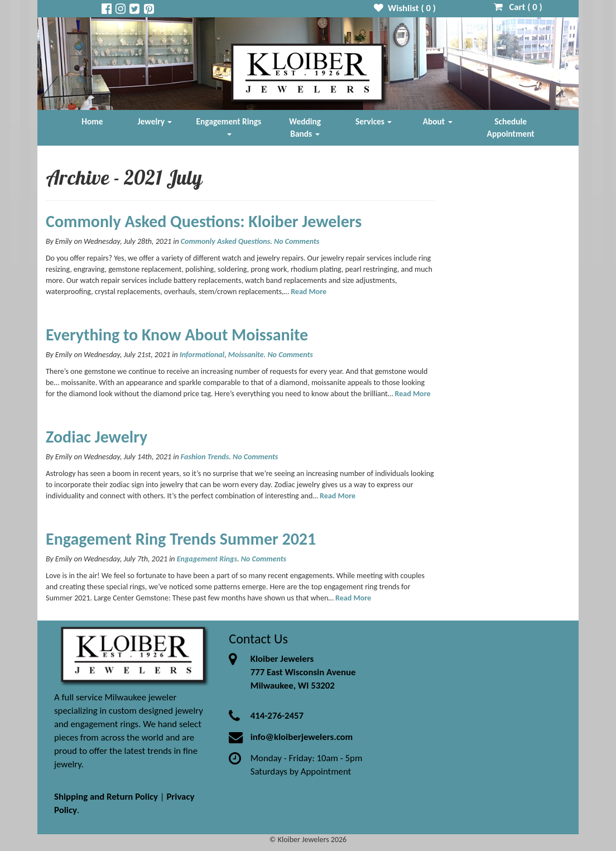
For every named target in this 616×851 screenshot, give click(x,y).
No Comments (297, 241)
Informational (202, 355)
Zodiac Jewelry (97, 437)
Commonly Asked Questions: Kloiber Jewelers (204, 221)
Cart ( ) (518, 7)
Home (92, 121)
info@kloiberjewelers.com (302, 737)
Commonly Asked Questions (225, 241)
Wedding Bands (305, 128)
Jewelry (155, 121)
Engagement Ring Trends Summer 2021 (181, 539)
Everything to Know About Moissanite (177, 335)
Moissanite (246, 355)
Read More (309, 292)
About (438, 121)
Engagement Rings (229, 126)
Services (374, 121)
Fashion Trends (205, 457)
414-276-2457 (277, 716)
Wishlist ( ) (405, 8)
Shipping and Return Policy (106, 797)
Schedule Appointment (511, 128)
